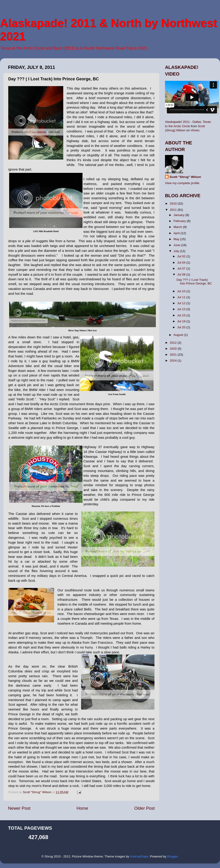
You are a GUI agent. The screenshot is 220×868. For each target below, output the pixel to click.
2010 (174, 204)
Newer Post (19, 808)
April (177, 233)
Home (82, 808)
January (179, 215)
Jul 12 (182, 303)
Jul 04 (182, 263)
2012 (174, 343)
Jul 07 (182, 268)
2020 (174, 349)
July (177, 251)
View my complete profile (182, 183)
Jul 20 (182, 327)
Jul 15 (182, 315)
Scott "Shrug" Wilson (185, 177)
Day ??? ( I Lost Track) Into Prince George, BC (194, 282)
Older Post (144, 808)
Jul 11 (182, 297)
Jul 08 (182, 274)
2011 (174, 210)
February (180, 221)
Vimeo (195, 130)
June (177, 245)
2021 (174, 355)
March (178, 227)
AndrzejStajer (139, 856)
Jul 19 (182, 321)
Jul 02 (182, 256)
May (177, 239)
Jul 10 (182, 291)
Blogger (172, 856)
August (179, 335)
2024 (174, 361)
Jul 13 (182, 309)
